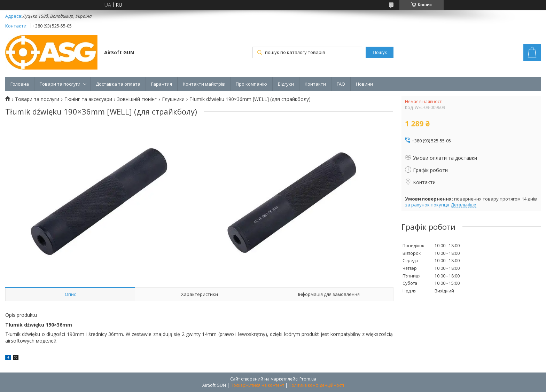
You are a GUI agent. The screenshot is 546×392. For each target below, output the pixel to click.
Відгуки (286, 84)
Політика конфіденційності (316, 385)
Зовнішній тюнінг (137, 99)
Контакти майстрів (204, 84)
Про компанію (251, 84)
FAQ (341, 84)
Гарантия (162, 84)
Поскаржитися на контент (257, 385)
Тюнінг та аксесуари (88, 99)
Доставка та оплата (118, 84)
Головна (20, 84)
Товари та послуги (60, 84)
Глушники (173, 99)
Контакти (315, 84)
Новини (364, 84)
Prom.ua (308, 379)
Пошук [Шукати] (380, 52)
